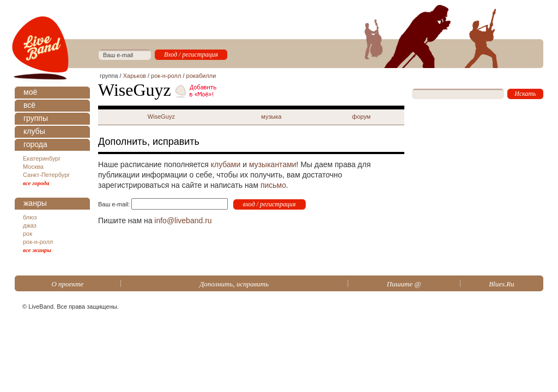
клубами (226, 164)
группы (36, 118)
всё (29, 105)
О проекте (67, 284)
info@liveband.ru (183, 220)
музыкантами (273, 164)
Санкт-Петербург (46, 175)
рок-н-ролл (38, 242)
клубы (34, 131)
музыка (271, 117)
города (35, 144)
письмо (273, 185)
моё (30, 92)
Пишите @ (404, 284)
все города (36, 183)
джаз (30, 225)
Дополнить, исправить (234, 284)
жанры (35, 203)
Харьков (135, 76)
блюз (30, 217)
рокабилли (201, 76)
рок (28, 234)
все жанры (37, 250)
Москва (33, 167)
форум (361, 117)
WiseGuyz (161, 117)
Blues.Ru (502, 284)
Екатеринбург (42, 158)
